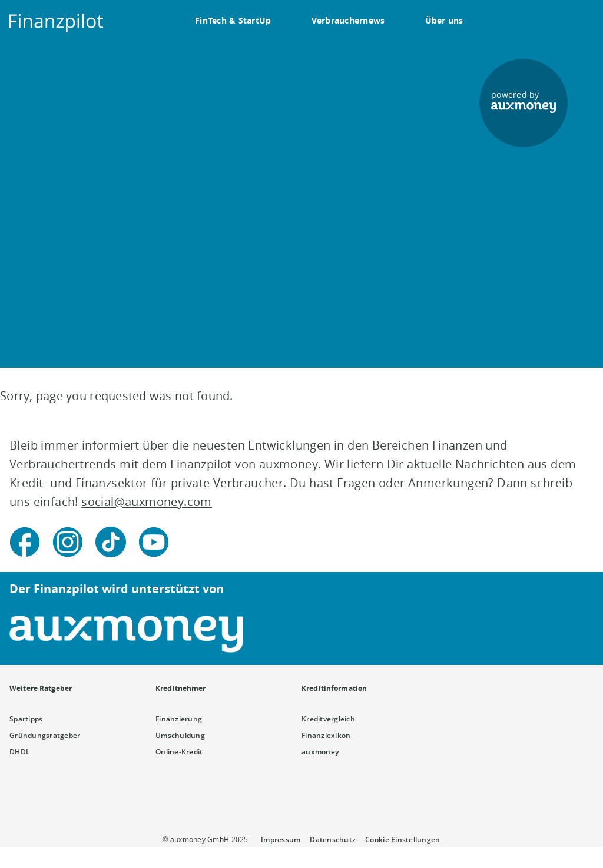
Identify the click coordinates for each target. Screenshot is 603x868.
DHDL (20, 752)
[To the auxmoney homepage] (57, 23)
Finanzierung (179, 719)
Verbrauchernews (348, 20)
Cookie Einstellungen (402, 839)
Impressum (281, 839)
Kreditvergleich (328, 719)
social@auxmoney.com (147, 502)
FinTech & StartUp (233, 20)
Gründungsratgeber (45, 735)
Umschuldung (180, 735)
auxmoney (320, 752)
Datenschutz (333, 839)
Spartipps (26, 719)
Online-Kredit (179, 752)
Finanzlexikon (326, 735)
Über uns (444, 20)
